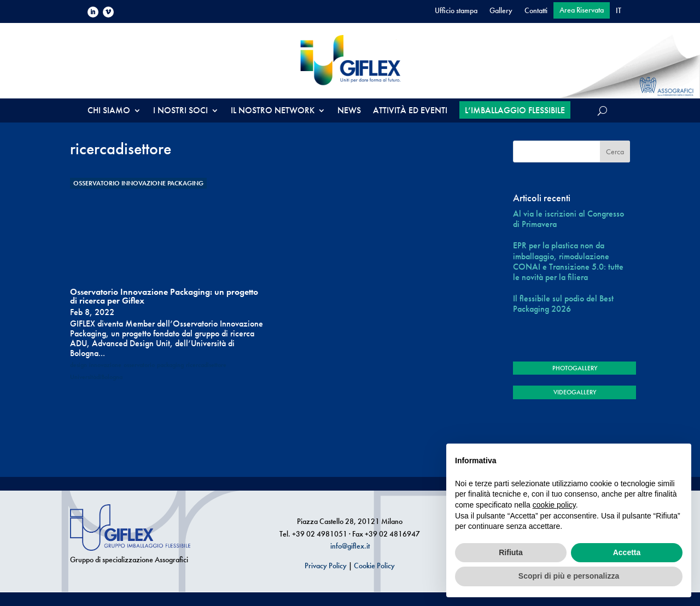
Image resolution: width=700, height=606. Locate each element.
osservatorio (139, 365)
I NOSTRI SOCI (180, 111)
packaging (170, 365)
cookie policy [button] (554, 505)
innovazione (105, 365)
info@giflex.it (350, 546)
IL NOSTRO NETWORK (273, 111)
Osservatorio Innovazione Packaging (138, 183)
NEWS (349, 111)
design (78, 365)
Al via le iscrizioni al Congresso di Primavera (568, 219)
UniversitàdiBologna (96, 377)
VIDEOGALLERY (575, 392)
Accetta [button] (627, 552)
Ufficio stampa (456, 11)
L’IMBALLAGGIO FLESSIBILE (515, 110)
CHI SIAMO (109, 111)
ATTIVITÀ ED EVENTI (410, 111)
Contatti (536, 11)
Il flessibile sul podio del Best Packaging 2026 (563, 304)
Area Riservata (582, 10)
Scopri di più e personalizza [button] (569, 576)
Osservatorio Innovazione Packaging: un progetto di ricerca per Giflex (164, 296)
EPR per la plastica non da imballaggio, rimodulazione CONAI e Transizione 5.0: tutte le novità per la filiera (568, 261)
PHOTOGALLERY (575, 368)
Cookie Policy (374, 566)
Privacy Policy (326, 566)
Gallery (501, 11)
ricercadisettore (206, 365)
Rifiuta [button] (511, 552)
